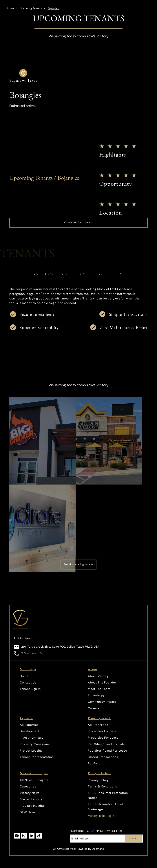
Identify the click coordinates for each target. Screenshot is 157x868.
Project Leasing (31, 751)
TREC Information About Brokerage (106, 807)
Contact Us (28, 682)
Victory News (30, 793)
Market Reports (31, 799)
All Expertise (29, 725)
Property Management (36, 744)
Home (11, 8)
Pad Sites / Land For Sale (106, 744)
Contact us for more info (79, 222)
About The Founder (102, 682)
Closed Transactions (103, 757)
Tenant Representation (37, 757)
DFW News (28, 812)
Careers (94, 708)
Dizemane (98, 849)
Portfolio (94, 763)
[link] (24, 619)
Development (30, 731)
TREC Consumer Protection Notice (108, 795)
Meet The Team (99, 689)
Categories (28, 786)
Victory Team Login (101, 816)
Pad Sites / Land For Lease (107, 751)
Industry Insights (32, 806)
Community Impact (102, 702)
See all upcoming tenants (79, 564)
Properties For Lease (103, 738)
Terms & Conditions (102, 786)
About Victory (98, 676)
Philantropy (96, 695)
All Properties (98, 725)
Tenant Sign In (30, 689)
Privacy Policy (98, 780)
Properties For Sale (102, 731)
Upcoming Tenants (31, 8)
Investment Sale (32, 738)
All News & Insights (34, 780)
